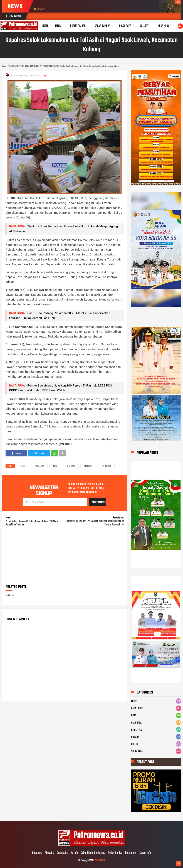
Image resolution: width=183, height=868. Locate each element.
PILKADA (135, 737)
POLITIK (135, 744)
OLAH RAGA (71, 466)
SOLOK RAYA (106, 466)
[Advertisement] (65, 557)
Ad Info (74, 853)
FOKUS (23, 466)
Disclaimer (131, 853)
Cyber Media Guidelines (93, 853)
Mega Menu (163, 26)
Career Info (145, 853)
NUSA (55, 466)
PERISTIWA (88, 466)
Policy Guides (115, 853)
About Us (49, 853)
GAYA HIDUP (39, 466)
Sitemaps (37, 853)
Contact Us (62, 853)
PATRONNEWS (99, 861)
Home (45, 26)
